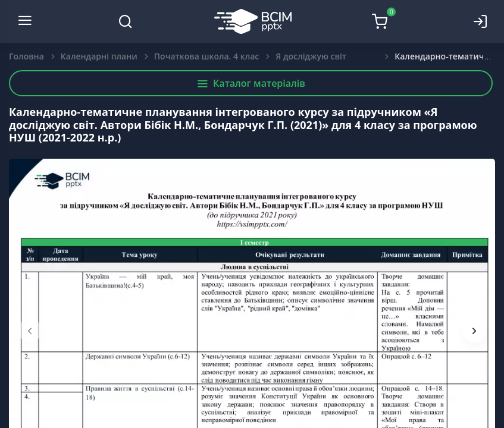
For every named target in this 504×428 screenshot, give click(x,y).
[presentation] (30, 331)
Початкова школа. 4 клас (206, 56)
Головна (26, 56)
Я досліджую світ (311, 56)
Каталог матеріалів (251, 83)
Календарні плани (99, 56)
